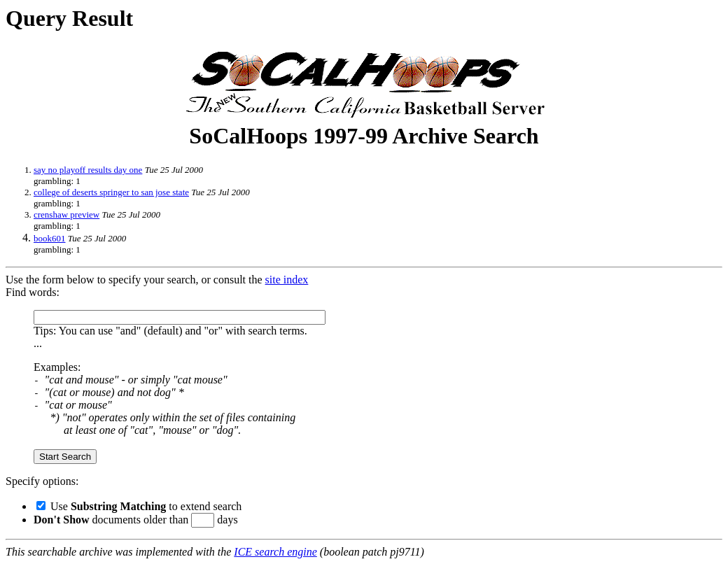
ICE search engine (275, 552)
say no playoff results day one (88, 170)
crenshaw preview (66, 214)
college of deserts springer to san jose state (111, 192)
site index (287, 280)
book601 (50, 238)
